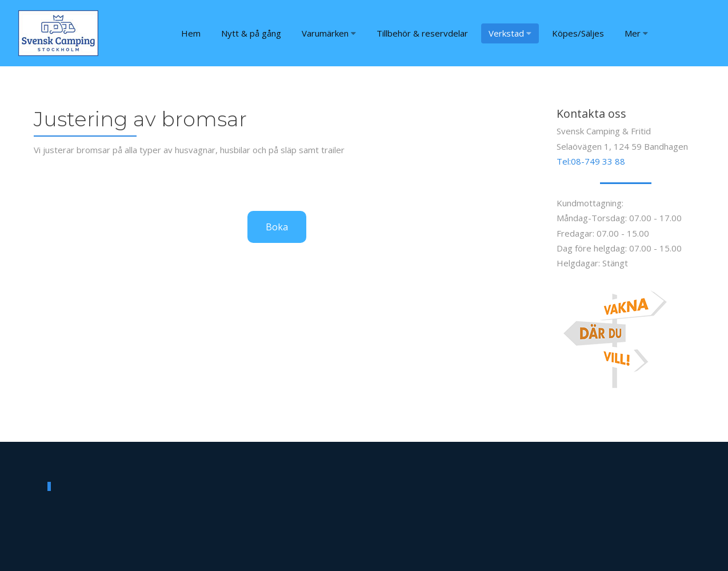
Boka (277, 227)
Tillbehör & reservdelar (422, 33)
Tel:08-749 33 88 (591, 161)
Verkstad (510, 33)
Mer (636, 33)
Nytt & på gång (251, 33)
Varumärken (329, 33)
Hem (191, 33)
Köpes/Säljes (578, 33)
